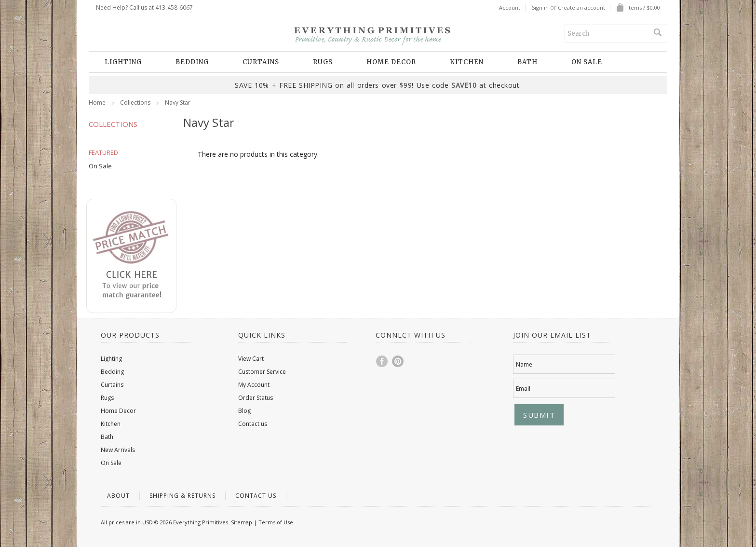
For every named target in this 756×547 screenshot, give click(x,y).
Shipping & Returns (182, 496)
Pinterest (398, 361)
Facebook (382, 361)
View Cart (251, 359)
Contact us (253, 424)
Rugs (323, 62)
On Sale (587, 62)
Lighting (123, 62)
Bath (527, 62)
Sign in (540, 8)
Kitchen (467, 62)
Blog (244, 411)
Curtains (261, 62)
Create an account (581, 8)
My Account (254, 385)
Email (523, 389)
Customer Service (262, 372)
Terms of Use (276, 522)
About (118, 496)
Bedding (192, 62)
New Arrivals (118, 450)
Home (97, 103)
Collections (135, 103)
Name (524, 364)
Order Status (256, 398)
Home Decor (391, 62)
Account (510, 8)
